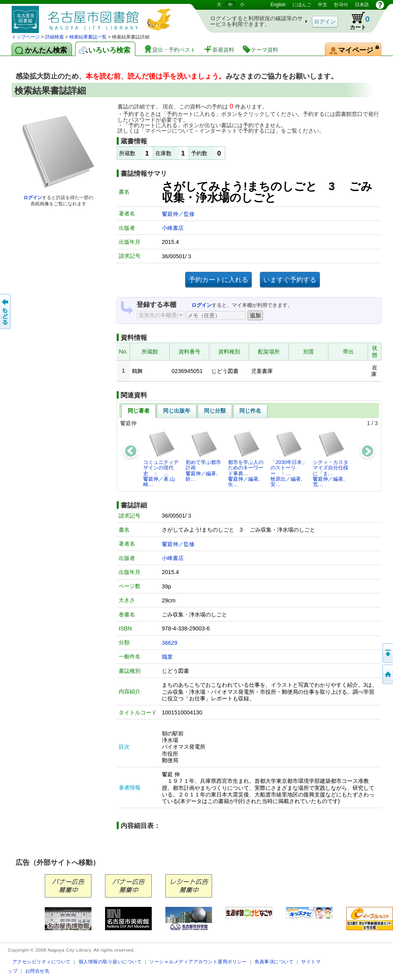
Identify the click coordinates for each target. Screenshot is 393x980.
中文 (323, 5)
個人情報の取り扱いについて (110, 962)
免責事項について (274, 962)
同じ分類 (215, 411)
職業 (167, 657)
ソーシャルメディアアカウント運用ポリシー (198, 962)
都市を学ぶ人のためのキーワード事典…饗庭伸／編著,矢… (246, 459)
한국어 (341, 5)
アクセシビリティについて (42, 962)
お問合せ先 (38, 971)
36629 (170, 643)
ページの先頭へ (387, 653)
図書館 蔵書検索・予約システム (93, 17)
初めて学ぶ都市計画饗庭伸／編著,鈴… (203, 456)
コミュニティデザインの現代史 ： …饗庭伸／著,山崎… (161, 459)
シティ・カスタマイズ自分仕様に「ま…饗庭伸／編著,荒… (331, 459)
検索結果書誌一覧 (88, 37)
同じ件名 (250, 411)
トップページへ (387, 674)
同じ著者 (139, 411)
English (278, 5)
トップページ (26, 37)
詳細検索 (54, 37)
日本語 (362, 5)
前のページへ (6, 311)
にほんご (302, 5)
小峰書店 (173, 228)
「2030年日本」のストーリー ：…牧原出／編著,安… (289, 459)
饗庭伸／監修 (178, 214)
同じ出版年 (177, 411)
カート (356, 21)
